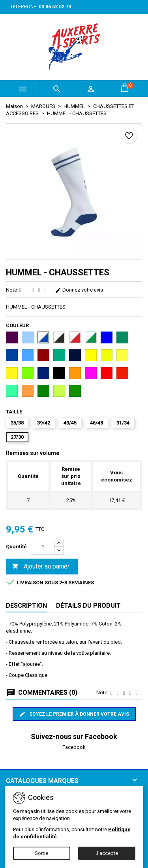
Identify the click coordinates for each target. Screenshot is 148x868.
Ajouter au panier (41, 567)
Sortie (41, 853)
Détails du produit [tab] (88, 606)
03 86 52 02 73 (55, 7)
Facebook (74, 747)
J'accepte (107, 853)
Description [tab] (26, 606)
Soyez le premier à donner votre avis (74, 714)
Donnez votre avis (79, 290)
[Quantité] (43, 547)
